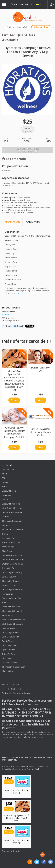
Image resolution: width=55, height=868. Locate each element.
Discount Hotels (9, 491)
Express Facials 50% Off (40, 369)
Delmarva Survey (9, 663)
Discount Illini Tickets (11, 504)
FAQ (4, 478)
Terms (5, 487)
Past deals (7, 495)
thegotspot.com (15, 689)
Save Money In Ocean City (13, 620)
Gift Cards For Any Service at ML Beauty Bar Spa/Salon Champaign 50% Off (14, 432)
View (14, 400)
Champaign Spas (9, 646)
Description (12, 222)
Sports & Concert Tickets (13, 555)
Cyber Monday (8, 650)
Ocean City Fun (9, 538)
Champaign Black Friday (12, 573)
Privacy (5, 482)
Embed (20, 326)
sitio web (6, 314)
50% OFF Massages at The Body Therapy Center (40, 432)
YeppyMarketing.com (22, 693)
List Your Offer (8, 470)
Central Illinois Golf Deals (13, 560)
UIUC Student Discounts (13, 508)
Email (9, 326)
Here (17, 293)
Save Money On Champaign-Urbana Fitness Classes (10, 581)
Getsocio (16, 851)
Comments (33, 222)
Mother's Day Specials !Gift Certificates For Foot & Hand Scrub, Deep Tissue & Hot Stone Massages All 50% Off (14, 380)
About (5, 474)
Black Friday (7, 551)
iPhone (5, 500)
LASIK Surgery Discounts (13, 564)
